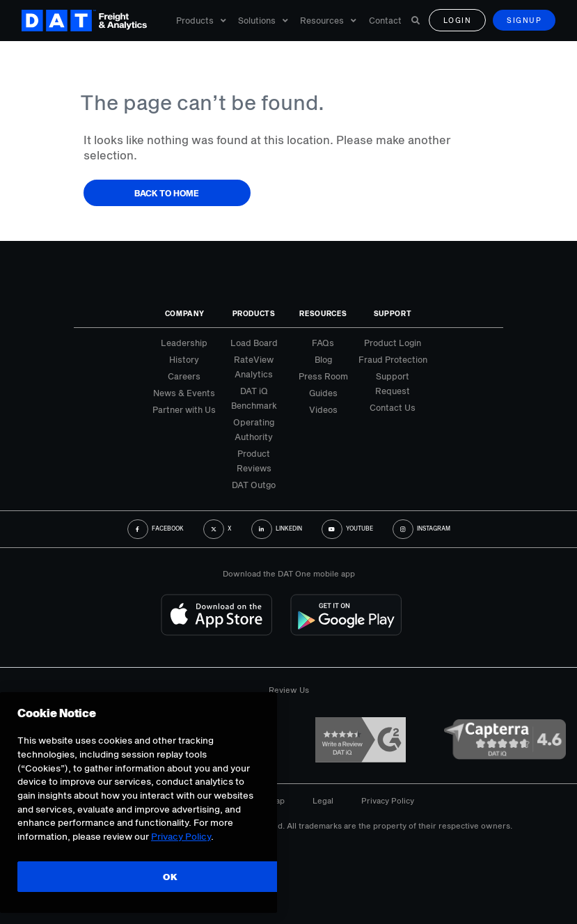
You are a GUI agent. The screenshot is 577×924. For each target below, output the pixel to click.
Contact (385, 21)
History (184, 359)
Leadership (184, 343)
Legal (323, 800)
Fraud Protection (393, 359)
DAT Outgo (254, 485)
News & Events (184, 393)
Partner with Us (184, 409)
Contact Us (393, 407)
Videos (323, 409)
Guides (323, 393)
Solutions (263, 21)
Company (185, 313)
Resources (328, 21)
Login (458, 21)
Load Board (254, 343)
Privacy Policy (388, 800)
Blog (323, 359)
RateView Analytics (254, 367)
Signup (524, 21)
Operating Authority (254, 429)
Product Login (393, 343)
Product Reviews (254, 461)
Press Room (323, 376)
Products (201, 21)
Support (393, 313)
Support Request (393, 383)
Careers (184, 376)
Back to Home (167, 193)
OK (170, 877)
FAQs (323, 343)
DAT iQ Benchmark (254, 398)
